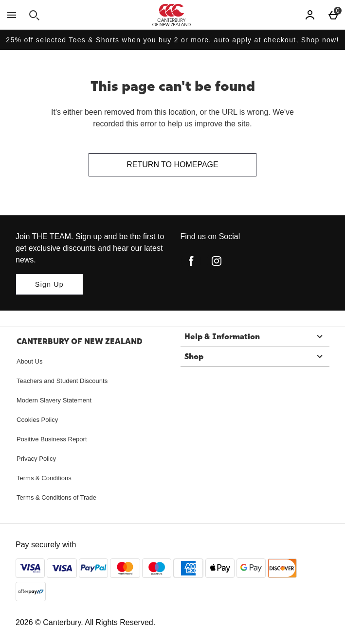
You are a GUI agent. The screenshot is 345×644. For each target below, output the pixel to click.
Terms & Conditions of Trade (56, 497)
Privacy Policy (36, 459)
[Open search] (34, 15)
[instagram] (217, 261)
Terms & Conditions (44, 478)
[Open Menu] (12, 15)
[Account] (310, 15)
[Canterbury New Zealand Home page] (172, 15)
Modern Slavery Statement (54, 400)
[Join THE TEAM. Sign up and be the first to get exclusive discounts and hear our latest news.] (49, 284)
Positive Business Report (52, 439)
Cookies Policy (37, 420)
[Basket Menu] (333, 15)
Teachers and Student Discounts (62, 381)
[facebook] (191, 261)
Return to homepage (172, 165)
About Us (29, 361)
